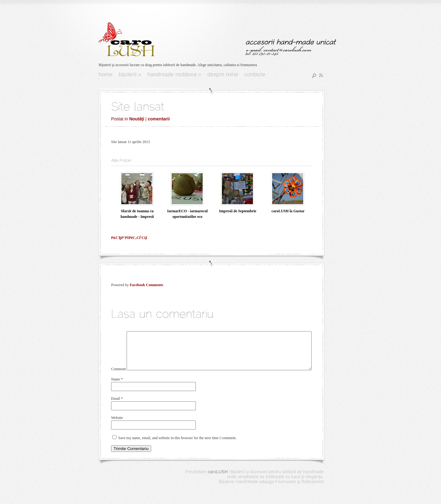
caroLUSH (218, 479)
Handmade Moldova (174, 75)
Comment (118, 376)
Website (117, 425)
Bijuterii (130, 75)
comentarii (159, 119)
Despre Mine (223, 75)
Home (106, 75)
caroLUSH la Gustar (288, 211)
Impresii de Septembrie (238, 211)
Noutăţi (137, 119)
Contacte (255, 75)
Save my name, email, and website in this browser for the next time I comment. (177, 445)
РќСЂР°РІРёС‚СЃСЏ (129, 238)
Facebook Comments (146, 285)
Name (117, 387)
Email (117, 406)
